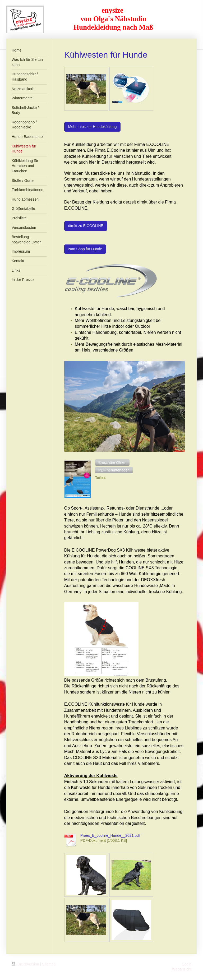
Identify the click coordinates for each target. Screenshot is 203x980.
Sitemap (49, 964)
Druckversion (26, 964)
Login (187, 964)
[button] (112, 463)
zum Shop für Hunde (85, 249)
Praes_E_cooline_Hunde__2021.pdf (110, 835)
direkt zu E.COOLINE (86, 226)
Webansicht (182, 969)
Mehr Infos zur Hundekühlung (93, 127)
